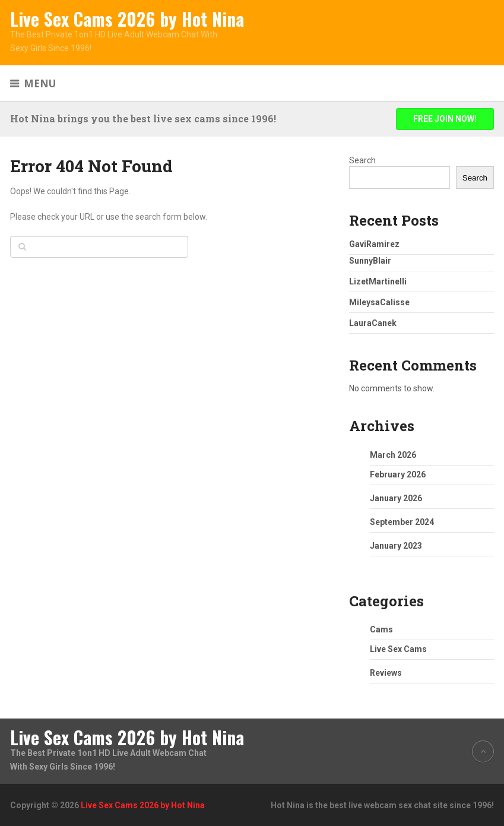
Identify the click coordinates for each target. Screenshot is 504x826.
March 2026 (393, 455)
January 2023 (396, 546)
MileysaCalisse (379, 302)
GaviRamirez (374, 244)
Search (362, 160)
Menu (40, 83)
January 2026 (396, 498)
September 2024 (402, 522)
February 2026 (398, 474)
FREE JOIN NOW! (445, 119)
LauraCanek (373, 323)
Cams (381, 629)
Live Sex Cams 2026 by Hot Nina (127, 19)
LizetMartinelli (378, 281)
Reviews (386, 673)
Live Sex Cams (398, 649)
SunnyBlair (370, 261)
